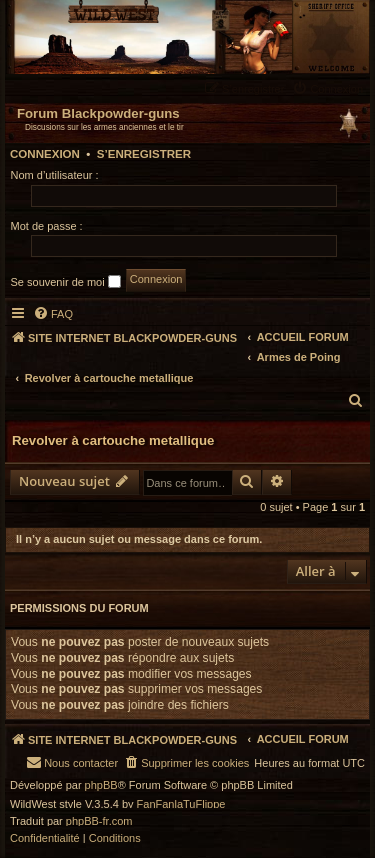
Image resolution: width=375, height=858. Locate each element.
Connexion (45, 154)
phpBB (101, 785)
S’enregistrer (144, 154)
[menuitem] (330, 88)
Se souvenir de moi (66, 281)
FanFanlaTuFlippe (181, 804)
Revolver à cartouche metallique (113, 440)
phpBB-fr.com (99, 821)
